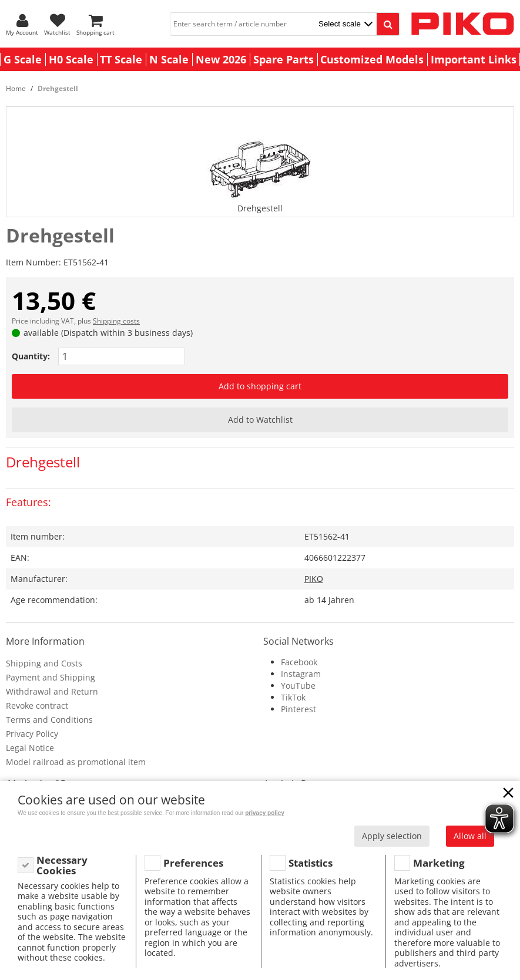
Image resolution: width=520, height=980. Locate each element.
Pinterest (298, 709)
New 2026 (221, 59)
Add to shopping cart (260, 386)
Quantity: (31, 356)
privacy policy (265, 813)
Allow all (470, 836)
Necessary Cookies (62, 865)
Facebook (299, 662)
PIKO (314, 579)
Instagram (301, 674)
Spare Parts (284, 59)
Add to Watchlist (260, 420)
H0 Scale (71, 59)
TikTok (293, 697)
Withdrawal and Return (52, 691)
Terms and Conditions (49, 720)
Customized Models (372, 59)
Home (16, 88)
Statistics (311, 863)
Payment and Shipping (51, 677)
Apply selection (392, 836)
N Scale (169, 59)
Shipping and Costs (44, 663)
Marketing (439, 863)
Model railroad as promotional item (76, 762)
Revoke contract (37, 705)
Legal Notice (30, 748)
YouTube (298, 686)
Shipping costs (116, 321)
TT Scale (121, 59)
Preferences (193, 863)
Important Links (474, 59)
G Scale (23, 59)
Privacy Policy (32, 734)
